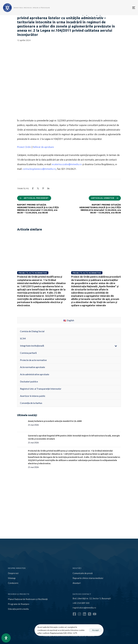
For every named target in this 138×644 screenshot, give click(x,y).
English (69, 320)
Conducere (13, 583)
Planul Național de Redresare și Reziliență (28, 599)
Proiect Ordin (24, 147)
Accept (96, 630)
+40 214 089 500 (81, 603)
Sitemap (12, 578)
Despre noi (13, 573)
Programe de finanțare (19, 604)
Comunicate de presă (83, 573)
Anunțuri (77, 583)
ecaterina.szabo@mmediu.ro (67, 164)
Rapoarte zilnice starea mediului (88, 578)
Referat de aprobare (43, 147)
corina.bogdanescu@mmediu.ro (39, 169)
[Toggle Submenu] (116, 346)
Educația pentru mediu (18, 609)
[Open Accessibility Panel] (6, 638)
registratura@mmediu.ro (84, 608)
